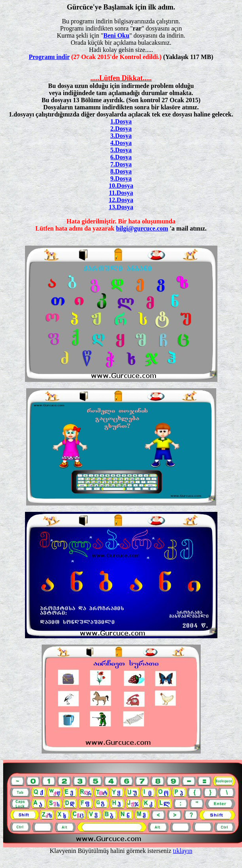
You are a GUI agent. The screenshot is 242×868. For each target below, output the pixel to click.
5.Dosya (121, 150)
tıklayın (183, 851)
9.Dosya (121, 178)
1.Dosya (121, 121)
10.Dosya (121, 186)
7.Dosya (121, 164)
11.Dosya (121, 193)
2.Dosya (121, 129)
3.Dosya (121, 136)
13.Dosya (121, 207)
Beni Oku (116, 35)
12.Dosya (121, 200)
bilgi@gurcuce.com (142, 228)
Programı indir (49, 57)
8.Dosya (121, 171)
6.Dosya (121, 157)
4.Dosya (121, 143)
